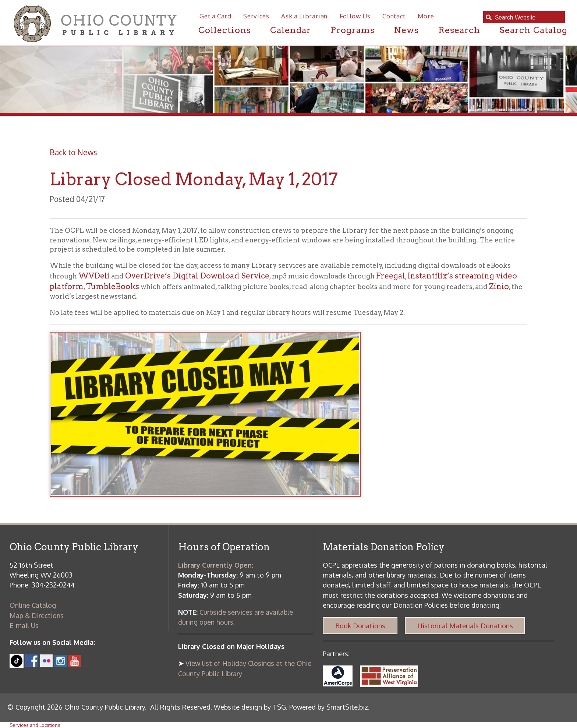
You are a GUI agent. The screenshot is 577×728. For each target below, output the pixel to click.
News (406, 30)
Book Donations (360, 626)
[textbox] (528, 17)
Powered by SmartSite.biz (329, 707)
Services (256, 16)
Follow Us (355, 16)
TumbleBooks (113, 286)
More (426, 16)
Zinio (499, 286)
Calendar (291, 30)
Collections (225, 30)
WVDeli (94, 276)
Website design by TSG (250, 707)
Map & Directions (37, 615)
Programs (353, 30)
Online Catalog (33, 605)
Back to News (73, 152)
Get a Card (215, 16)
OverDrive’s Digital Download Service (197, 276)
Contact (394, 16)
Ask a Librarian (304, 16)
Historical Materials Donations (465, 626)
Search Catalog (533, 30)
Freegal (391, 276)
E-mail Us (24, 625)
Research (459, 30)
